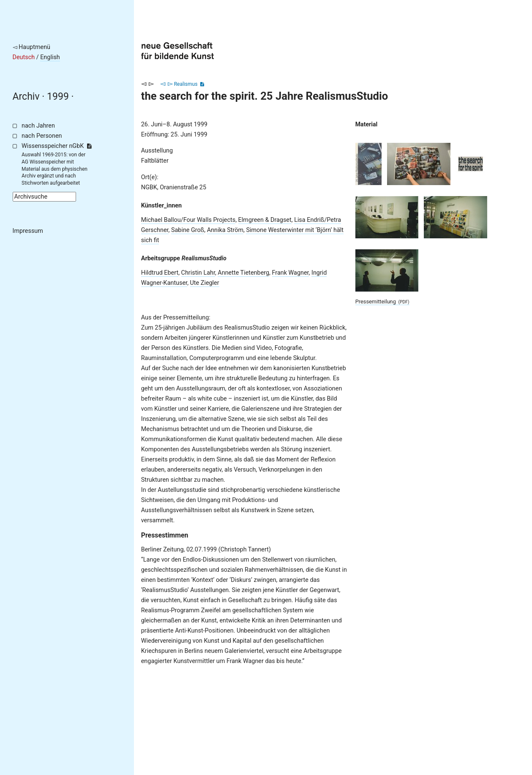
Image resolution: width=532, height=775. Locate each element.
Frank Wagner (291, 273)
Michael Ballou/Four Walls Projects (188, 220)
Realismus (186, 84)
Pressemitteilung (382, 302)
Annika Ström (225, 230)
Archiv (26, 97)
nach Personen (42, 136)
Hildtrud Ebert (160, 273)
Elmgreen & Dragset (265, 220)
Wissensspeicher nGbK (56, 146)
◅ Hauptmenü (32, 47)
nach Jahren (38, 126)
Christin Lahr (198, 273)
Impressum (28, 231)
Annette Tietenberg (243, 273)
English (50, 57)
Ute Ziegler (205, 283)
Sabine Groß (188, 230)
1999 (58, 97)
